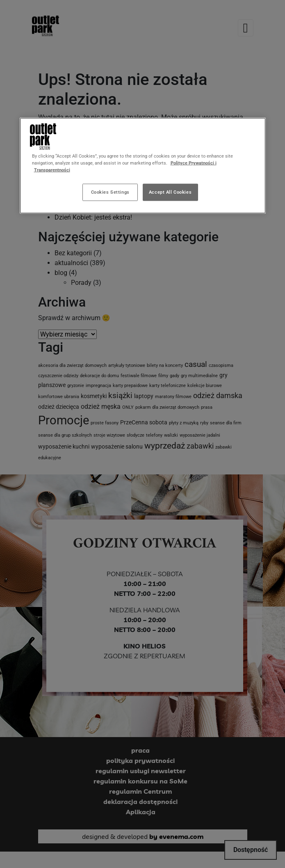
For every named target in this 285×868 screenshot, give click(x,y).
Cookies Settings (110, 192)
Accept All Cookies (170, 192)
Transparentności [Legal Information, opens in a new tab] (52, 170)
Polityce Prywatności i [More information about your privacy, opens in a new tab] (194, 163)
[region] (143, 166)
